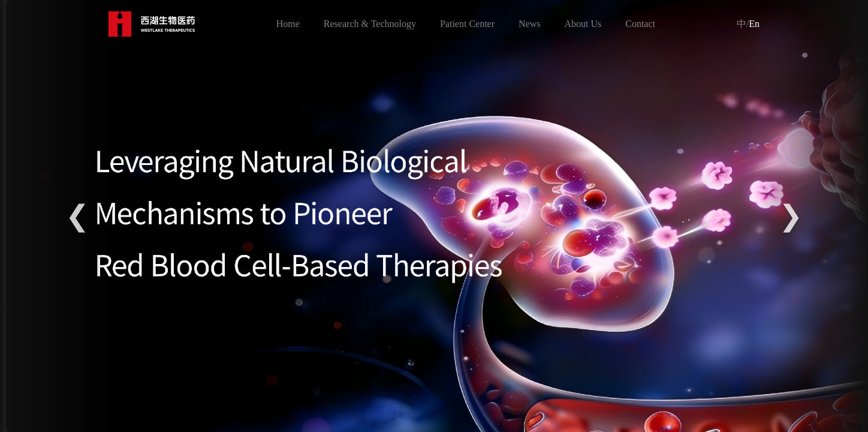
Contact (640, 24)
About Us (583, 24)
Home (288, 24)
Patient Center (467, 24)
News (529, 24)
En (748, 24)
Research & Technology (370, 24)
